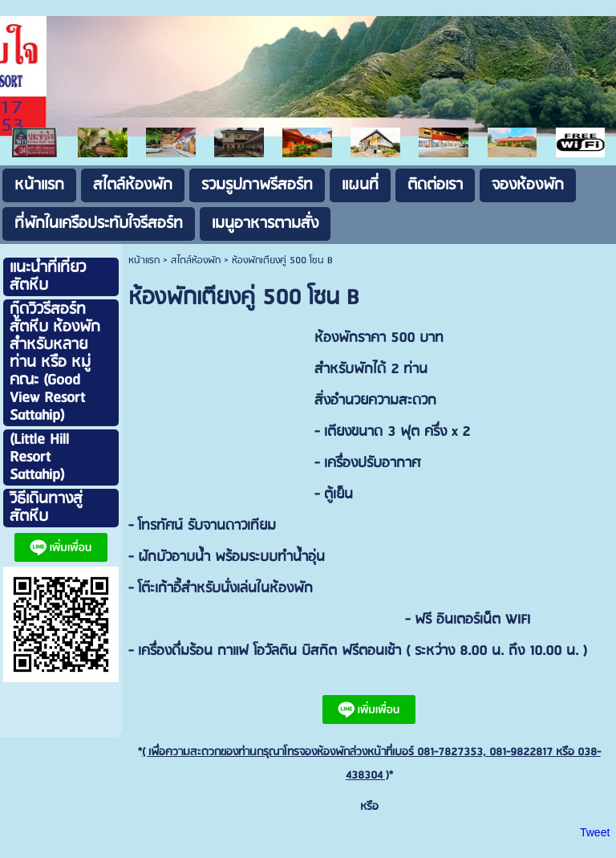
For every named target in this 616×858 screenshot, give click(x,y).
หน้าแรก (144, 260)
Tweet (595, 832)
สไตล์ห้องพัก (196, 260)
